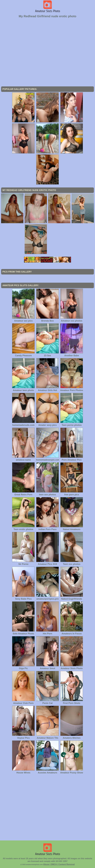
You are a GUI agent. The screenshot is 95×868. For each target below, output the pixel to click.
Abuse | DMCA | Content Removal (59, 864)
